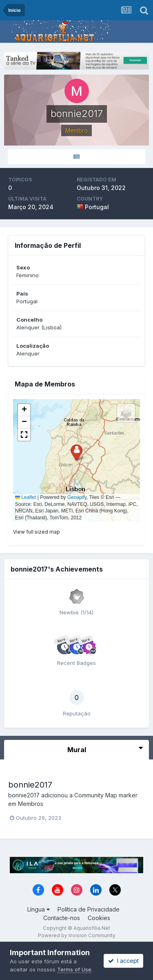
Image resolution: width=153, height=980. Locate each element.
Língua (39, 909)
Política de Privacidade (89, 909)
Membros (31, 804)
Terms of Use (74, 969)
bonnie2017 (30, 785)
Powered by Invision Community (77, 935)
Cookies (99, 918)
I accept (123, 961)
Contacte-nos (62, 918)
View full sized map (37, 532)
